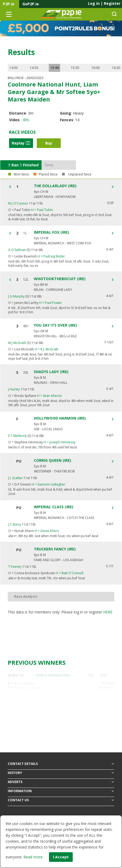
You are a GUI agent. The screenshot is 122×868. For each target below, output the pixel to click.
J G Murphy (16, 296)
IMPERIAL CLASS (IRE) (54, 507)
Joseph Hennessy (60, 442)
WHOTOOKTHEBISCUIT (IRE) (60, 279)
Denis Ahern (47, 531)
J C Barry (15, 524)
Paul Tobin (42, 210)
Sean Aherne (49, 396)
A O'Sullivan (17, 250)
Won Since (21, 174)
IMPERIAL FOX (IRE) (51, 232)
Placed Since (48, 174)
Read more (33, 857)
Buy (49, 143)
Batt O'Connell (70, 573)
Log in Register (104, 3)
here (108, 612)
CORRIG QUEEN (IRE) (52, 460)
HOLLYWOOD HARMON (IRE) (60, 418)
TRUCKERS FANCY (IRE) (55, 549)
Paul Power (50, 303)
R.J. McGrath (46, 349)
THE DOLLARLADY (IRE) (55, 186)
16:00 (95, 68)
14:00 (13, 68)
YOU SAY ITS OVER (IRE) (55, 325)
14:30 (34, 68)
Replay (21, 143)
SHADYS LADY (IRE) (51, 372)
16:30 (116, 68)
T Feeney (15, 567)
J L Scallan (15, 478)
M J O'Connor (18, 203)
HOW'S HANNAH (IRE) (53, 675)
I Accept (61, 857)
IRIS (26, 120)
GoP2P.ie (31, 4)
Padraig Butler (51, 256)
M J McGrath (17, 343)
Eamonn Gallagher (48, 484)
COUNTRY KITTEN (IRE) (54, 718)
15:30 (75, 68)
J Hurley (14, 389)
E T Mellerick (17, 436)
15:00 (55, 68)
